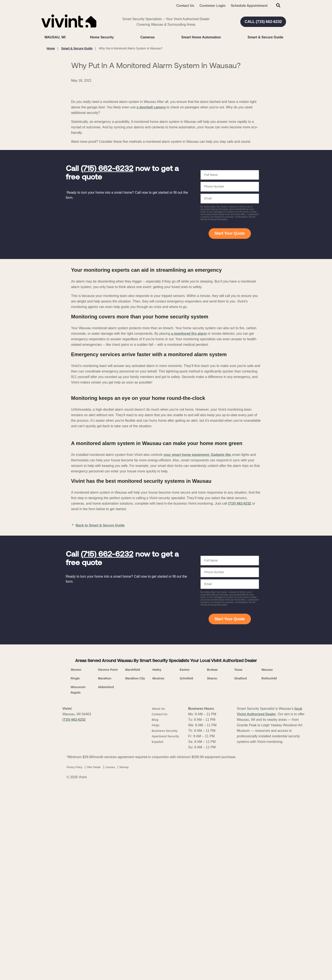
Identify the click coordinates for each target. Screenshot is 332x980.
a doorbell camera (151, 188)
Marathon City (135, 868)
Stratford (240, 868)
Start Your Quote (230, 314)
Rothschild (269, 868)
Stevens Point (108, 860)
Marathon (105, 868)
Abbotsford (106, 877)
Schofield (186, 868)
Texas (238, 860)
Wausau (267, 860)
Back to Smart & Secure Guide (98, 715)
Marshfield (133, 860)
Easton (185, 860)
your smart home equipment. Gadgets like (198, 645)
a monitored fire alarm (189, 414)
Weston (76, 860)
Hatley (157, 860)
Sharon (212, 868)
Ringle (75, 868)
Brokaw (212, 860)
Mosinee (158, 868)
